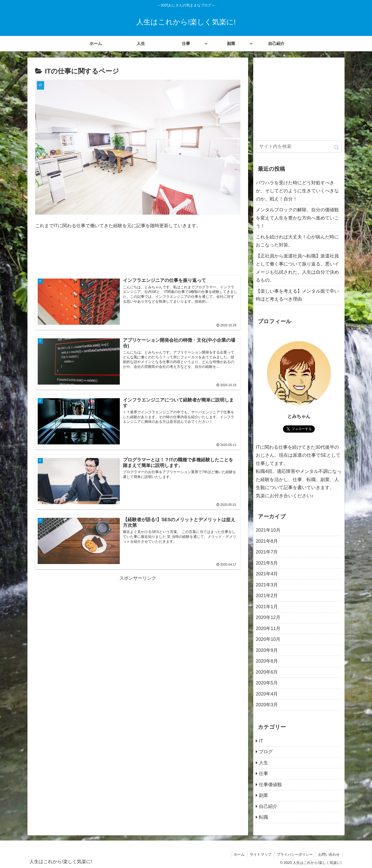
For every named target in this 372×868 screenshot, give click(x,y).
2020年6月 (267, 672)
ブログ (266, 752)
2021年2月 (267, 596)
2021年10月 (268, 530)
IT (261, 741)
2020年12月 (268, 617)
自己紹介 (268, 806)
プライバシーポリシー (295, 854)
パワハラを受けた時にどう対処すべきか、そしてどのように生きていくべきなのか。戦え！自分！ (297, 191)
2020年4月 (267, 694)
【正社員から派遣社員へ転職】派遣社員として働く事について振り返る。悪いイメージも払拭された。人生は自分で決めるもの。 (297, 268)
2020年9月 (267, 650)
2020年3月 (267, 705)
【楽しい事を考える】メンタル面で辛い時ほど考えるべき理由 (297, 295)
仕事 (263, 774)
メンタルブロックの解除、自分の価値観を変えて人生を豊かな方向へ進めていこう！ (297, 218)
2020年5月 (267, 683)
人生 (263, 763)
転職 (263, 817)
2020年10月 (268, 639)
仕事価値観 (270, 785)
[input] (299, 146)
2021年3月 (267, 585)
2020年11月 (268, 628)
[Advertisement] (138, 255)
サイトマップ (261, 854)
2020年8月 (267, 661)
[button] (337, 147)
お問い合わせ (329, 854)
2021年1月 (267, 607)
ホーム (239, 854)
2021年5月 (267, 563)
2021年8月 (267, 541)
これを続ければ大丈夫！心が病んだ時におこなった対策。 (297, 241)
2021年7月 (267, 552)
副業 (263, 795)
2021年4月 (267, 574)
